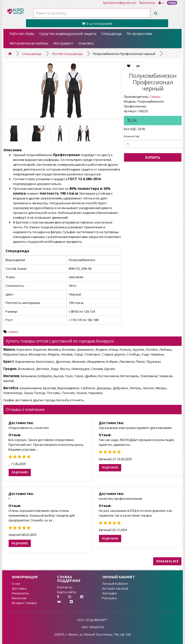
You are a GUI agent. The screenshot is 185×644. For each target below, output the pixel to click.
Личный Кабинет (115, 584)
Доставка (19, 588)
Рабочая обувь (22, 34)
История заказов (115, 588)
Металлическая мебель (29, 43)
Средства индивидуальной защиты (68, 34)
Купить (153, 157)
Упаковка (86, 43)
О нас (16, 584)
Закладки (109, 593)
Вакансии (19, 598)
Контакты (147, 3)
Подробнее (20, 472)
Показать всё (167, 561)
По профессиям (139, 34)
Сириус (155, 97)
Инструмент (63, 43)
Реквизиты (20, 593)
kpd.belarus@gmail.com (120, 3)
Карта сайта (67, 592)
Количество (132, 136)
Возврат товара (24, 603)
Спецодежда (111, 34)
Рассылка (109, 598)
